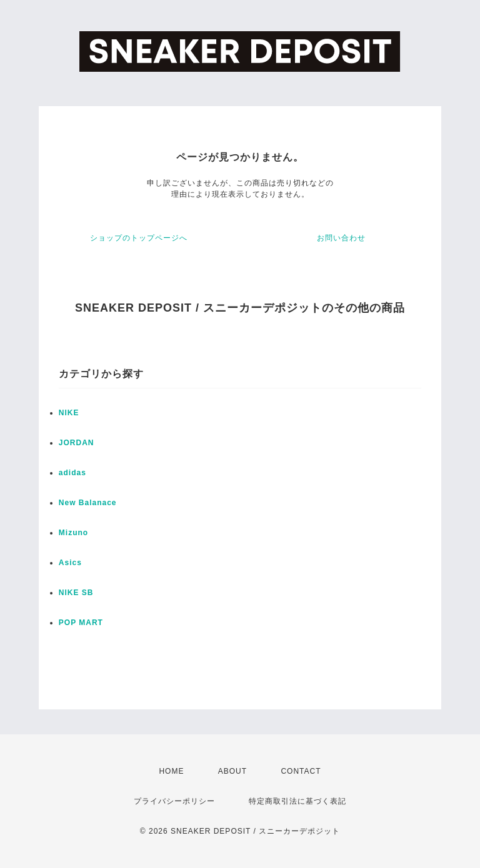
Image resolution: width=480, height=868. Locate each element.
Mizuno (73, 533)
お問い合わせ (341, 238)
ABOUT (232, 771)
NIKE (69, 413)
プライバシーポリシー (174, 801)
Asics (70, 563)
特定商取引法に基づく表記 (297, 801)
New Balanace (88, 503)
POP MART (81, 623)
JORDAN (77, 443)
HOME (171, 771)
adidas (72, 473)
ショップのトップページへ (139, 238)
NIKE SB (76, 593)
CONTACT (301, 771)
